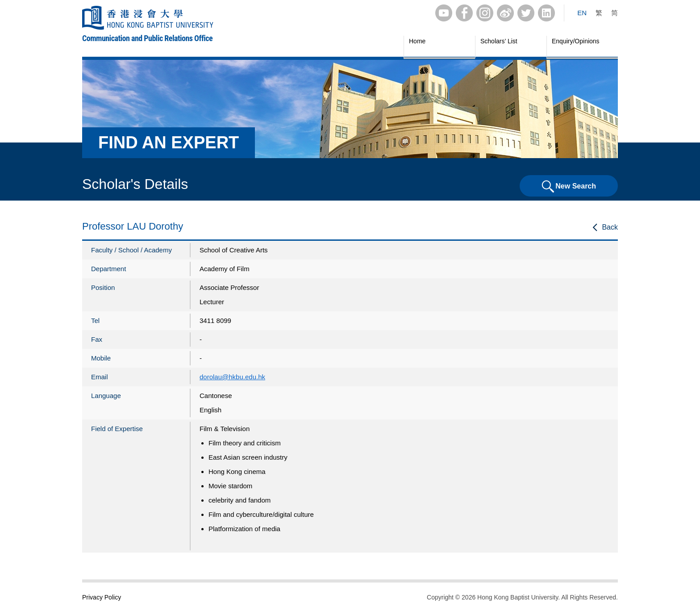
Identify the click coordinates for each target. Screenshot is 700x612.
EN (582, 13)
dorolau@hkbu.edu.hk (232, 377)
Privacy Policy (102, 597)
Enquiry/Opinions (576, 41)
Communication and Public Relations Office (147, 38)
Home (417, 41)
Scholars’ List (499, 41)
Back (610, 227)
